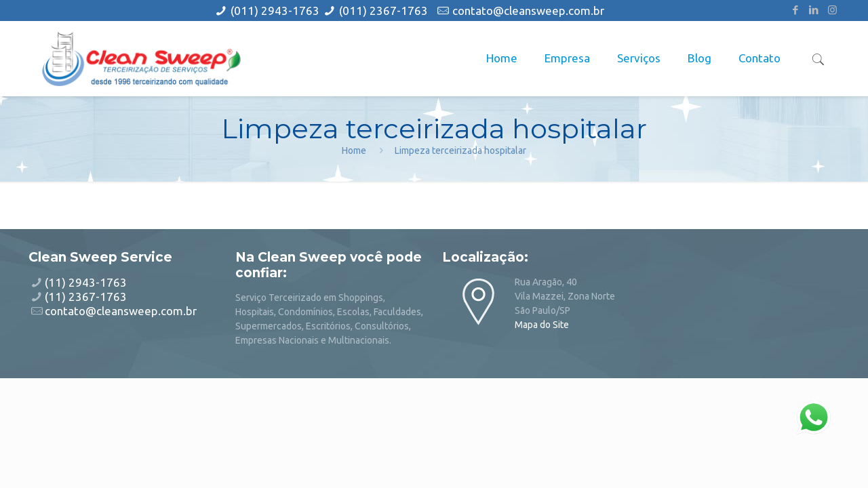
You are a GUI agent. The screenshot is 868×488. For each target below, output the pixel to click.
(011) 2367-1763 (383, 11)
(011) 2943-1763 (276, 11)
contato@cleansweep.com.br (528, 11)
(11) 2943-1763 (86, 282)
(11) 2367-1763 (86, 297)
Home (354, 150)
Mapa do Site (542, 325)
